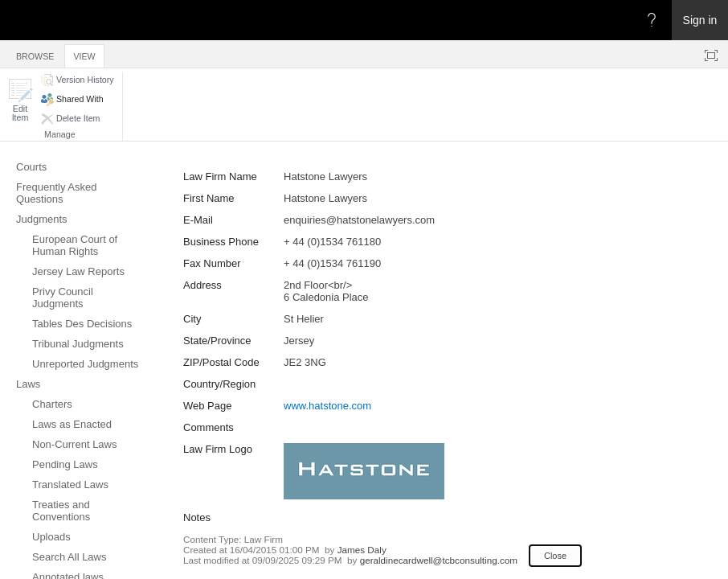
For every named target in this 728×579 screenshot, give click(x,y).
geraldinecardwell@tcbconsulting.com (439, 560)
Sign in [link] (700, 20)
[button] (20, 100)
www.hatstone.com (327, 406)
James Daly (362, 550)
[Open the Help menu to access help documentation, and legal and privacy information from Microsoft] (652, 20)
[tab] (35, 53)
